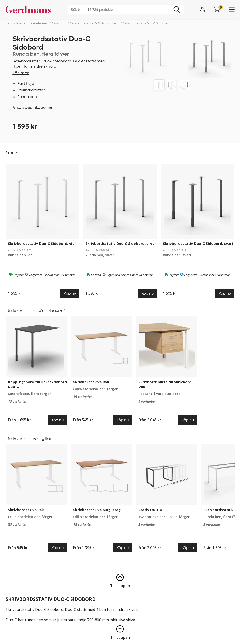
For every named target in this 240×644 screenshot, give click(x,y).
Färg (9, 152)
